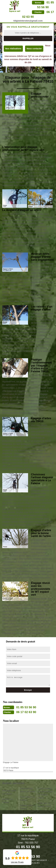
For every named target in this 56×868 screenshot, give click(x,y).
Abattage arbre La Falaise (9, 792)
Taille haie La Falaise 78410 (45, 805)
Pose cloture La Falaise (27, 798)
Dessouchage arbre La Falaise (28, 790)
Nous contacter (34, 49)
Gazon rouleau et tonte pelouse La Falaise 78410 (45, 793)
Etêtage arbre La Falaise (28, 807)
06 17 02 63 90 (26, 712)
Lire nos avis (17, 862)
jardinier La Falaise (7, 801)
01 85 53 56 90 (26, 707)
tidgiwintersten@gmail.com (28, 21)
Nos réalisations (13, 49)
